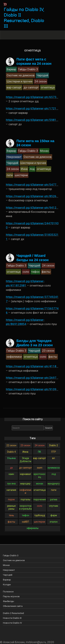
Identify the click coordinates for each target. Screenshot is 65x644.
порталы (25, 499)
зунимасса (54, 468)
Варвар (7, 580)
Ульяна (11, 458)
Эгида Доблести (25, 460)
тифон (25, 515)
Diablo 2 (54, 445)
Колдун (7, 585)
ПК (40, 452)
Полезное (8, 592)
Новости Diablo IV (12, 623)
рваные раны (11, 507)
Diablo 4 (11, 452)
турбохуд (40, 515)
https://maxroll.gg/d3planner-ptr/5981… (32, 120)
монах (40, 484)
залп (40, 468)
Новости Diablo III (12, 618)
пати (54, 490)
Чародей (8, 575)
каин (11, 474)
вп (54, 458)
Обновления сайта (13, 606)
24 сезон (40, 445)
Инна (25, 452)
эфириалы (32, 528)
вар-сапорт (40, 458)
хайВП (25, 522)
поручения (40, 499)
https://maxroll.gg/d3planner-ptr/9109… (32, 389)
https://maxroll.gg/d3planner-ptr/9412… (32, 208)
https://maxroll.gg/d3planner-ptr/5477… (32, 185)
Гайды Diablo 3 (11, 555)
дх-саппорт (25, 468)
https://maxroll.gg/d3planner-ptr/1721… (32, 108)
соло (40, 506)
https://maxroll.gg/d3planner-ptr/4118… (32, 366)
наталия (11, 490)
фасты (11, 522)
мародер (25, 484)
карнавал (25, 474)
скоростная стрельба (25, 507)
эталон (54, 522)
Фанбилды (8, 601)
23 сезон (25, 445)
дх (11, 468)
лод (54, 474)
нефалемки (25, 491)
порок (11, 499)
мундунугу (54, 484)
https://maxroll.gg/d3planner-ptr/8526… (32, 196)
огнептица (40, 490)
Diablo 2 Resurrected (13, 613)
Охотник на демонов (14, 560)
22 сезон (11, 445)
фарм (54, 515)
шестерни (40, 522)
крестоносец (40, 476)
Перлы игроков (11, 596)
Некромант (9, 570)
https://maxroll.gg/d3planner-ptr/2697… (32, 378)
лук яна (11, 484)
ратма (54, 499)
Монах (6, 565)
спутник (54, 506)
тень (11, 515)
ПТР (54, 452)
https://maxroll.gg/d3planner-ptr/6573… (32, 97)
